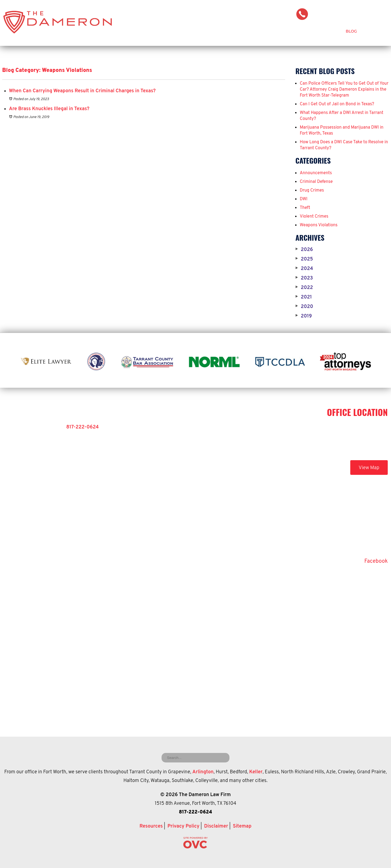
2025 (304, 259)
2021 (304, 297)
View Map (369, 468)
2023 (304, 278)
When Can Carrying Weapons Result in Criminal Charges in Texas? (82, 91)
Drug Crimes (312, 190)
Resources (151, 826)
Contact (379, 31)
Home (166, 31)
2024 (304, 269)
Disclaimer (216, 826)
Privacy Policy (184, 826)
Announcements (316, 173)
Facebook (376, 561)
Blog (351, 31)
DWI (304, 199)
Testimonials (319, 31)
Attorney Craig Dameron (212, 31)
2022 (304, 288)
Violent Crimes (314, 217)
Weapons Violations (319, 225)
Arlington (203, 772)
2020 (304, 307)
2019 (304, 316)
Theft (305, 208)
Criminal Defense (273, 31)
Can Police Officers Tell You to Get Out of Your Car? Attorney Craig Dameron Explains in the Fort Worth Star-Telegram (344, 90)
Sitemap (242, 826)
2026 (304, 250)
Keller (256, 772)
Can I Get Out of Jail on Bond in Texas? (337, 104)
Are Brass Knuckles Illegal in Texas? (49, 109)
